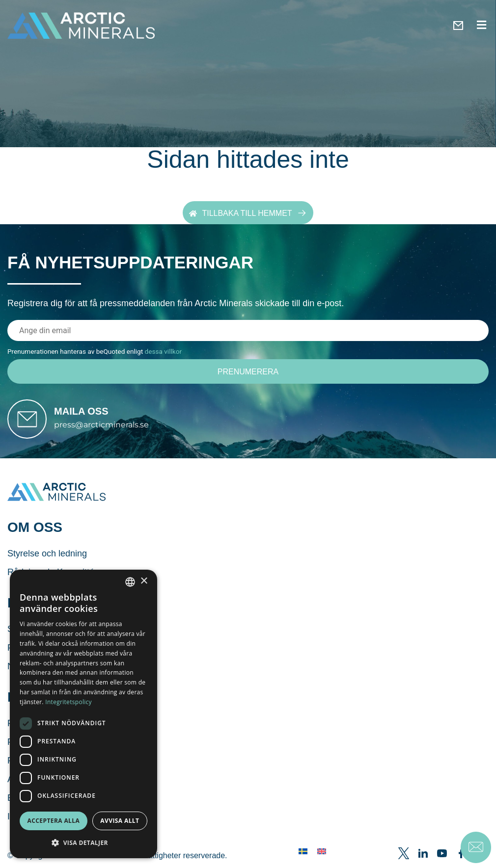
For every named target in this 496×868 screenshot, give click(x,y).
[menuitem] (303, 857)
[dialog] (83, 714)
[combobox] (130, 582)
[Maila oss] (30, 422)
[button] (83, 842)
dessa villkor (163, 351)
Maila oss (88, 415)
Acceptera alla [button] (54, 821)
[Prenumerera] (248, 371)
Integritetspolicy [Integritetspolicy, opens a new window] (69, 702)
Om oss (35, 534)
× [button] (144, 581)
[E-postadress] (248, 330)
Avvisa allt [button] (120, 821)
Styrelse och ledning (47, 560)
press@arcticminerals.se (108, 428)
